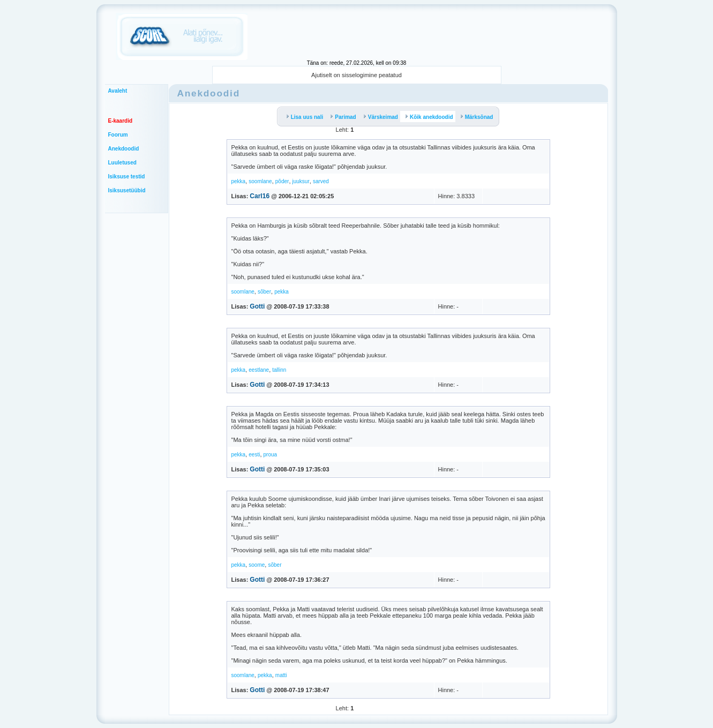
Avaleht (118, 91)
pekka (239, 181)
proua (271, 455)
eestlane (259, 370)
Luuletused (122, 163)
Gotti (257, 306)
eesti (254, 455)
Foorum (118, 135)
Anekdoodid (124, 149)
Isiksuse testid (127, 177)
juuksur (301, 181)
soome (257, 565)
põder (282, 181)
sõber (264, 292)
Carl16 (260, 196)
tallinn (279, 370)
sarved (321, 181)
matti (281, 675)
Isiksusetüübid (127, 190)
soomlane (260, 181)
